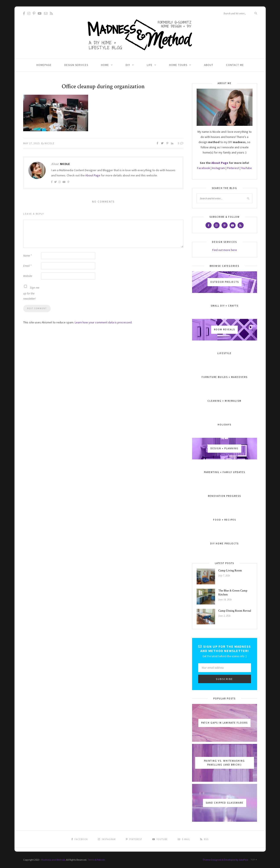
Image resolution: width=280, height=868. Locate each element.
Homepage (44, 65)
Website (28, 276)
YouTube (246, 168)
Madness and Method (53, 860)
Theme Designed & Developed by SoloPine (225, 860)
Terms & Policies (96, 860)
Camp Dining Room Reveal (235, 611)
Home (105, 65)
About (209, 65)
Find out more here (225, 250)
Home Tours (178, 65)
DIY (128, 65)
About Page (93, 175)
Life (150, 65)
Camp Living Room (230, 571)
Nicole (49, 143)
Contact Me (235, 65)
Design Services (76, 65)
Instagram (218, 168)
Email (27, 266)
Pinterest (233, 168)
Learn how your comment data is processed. (104, 322)
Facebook (204, 168)
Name (27, 256)
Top (254, 860)
